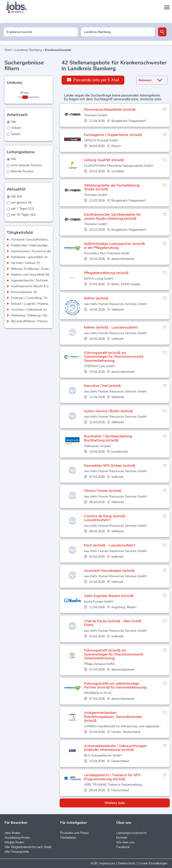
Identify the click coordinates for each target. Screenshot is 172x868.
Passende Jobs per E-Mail (93, 80)
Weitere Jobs (115, 803)
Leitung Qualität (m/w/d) (104, 160)
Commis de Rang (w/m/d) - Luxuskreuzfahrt (106, 518)
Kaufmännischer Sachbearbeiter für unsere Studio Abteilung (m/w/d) (112, 217)
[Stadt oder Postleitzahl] (118, 32)
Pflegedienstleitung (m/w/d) (106, 273)
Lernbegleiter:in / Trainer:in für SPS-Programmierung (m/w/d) (113, 777)
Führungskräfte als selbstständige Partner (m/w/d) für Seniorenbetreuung (115, 686)
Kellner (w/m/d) (96, 298)
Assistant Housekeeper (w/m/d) (109, 571)
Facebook (123, 847)
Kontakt (122, 838)
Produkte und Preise (74, 833)
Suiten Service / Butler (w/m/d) (108, 411)
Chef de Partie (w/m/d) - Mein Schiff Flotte (113, 623)
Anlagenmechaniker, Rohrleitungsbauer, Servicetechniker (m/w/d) (113, 717)
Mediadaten (68, 838)
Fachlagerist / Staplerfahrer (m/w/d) (113, 135)
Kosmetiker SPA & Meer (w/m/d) (110, 466)
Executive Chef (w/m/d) (102, 386)
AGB (94, 863)
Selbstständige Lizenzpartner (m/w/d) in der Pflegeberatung (114, 246)
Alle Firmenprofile (17, 852)
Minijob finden (14, 842)
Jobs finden (12, 833)
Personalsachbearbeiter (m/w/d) (110, 110)
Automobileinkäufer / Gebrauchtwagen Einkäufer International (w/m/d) (115, 748)
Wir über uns (125, 842)
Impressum (107, 863)
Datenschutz (127, 863)
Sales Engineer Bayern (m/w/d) (109, 596)
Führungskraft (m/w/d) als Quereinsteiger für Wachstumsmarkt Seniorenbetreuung (114, 357)
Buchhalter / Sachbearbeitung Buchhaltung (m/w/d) (108, 438)
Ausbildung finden (17, 838)
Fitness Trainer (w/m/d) (103, 491)
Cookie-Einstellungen (153, 863)
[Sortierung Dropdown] (161, 80)
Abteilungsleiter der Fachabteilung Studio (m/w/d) (112, 187)
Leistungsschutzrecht (131, 833)
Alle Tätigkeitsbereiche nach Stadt (28, 847)
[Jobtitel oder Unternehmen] (41, 32)
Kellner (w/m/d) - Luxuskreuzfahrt (111, 327)
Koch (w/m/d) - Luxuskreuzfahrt (110, 545)
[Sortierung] (146, 80)
